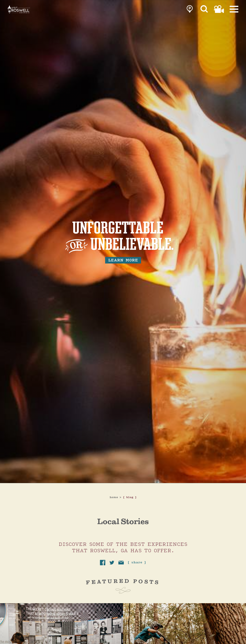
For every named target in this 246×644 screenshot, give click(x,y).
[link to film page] (219, 10)
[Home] (35, 15)
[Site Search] (204, 10)
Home (116, 497)
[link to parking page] (190, 10)
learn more (123, 260)
